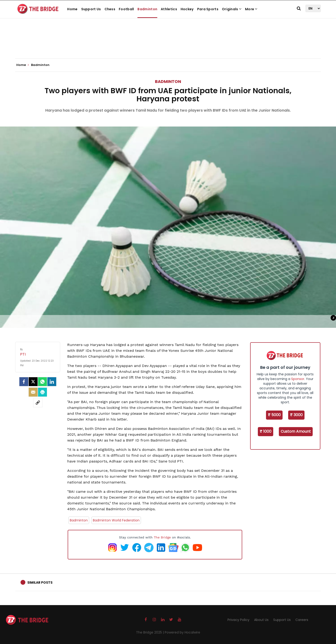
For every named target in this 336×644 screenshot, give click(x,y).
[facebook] (24, 382)
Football (126, 9)
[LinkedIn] (52, 382)
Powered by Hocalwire (182, 632)
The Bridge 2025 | (150, 632)
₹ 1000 (266, 431)
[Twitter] (33, 382)
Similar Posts (40, 582)
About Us (261, 620)
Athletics (169, 9)
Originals (232, 9)
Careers (302, 620)
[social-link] (38, 403)
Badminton (147, 9)
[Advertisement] (168, 44)
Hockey (187, 9)
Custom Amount (296, 431)
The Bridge (162, 537)
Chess (110, 9)
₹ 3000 (296, 415)
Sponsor (298, 379)
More (251, 9)
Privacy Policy (238, 620)
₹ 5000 (274, 415)
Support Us (91, 9)
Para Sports (208, 9)
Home (72, 9)
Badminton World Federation (116, 520)
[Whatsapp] (42, 382)
